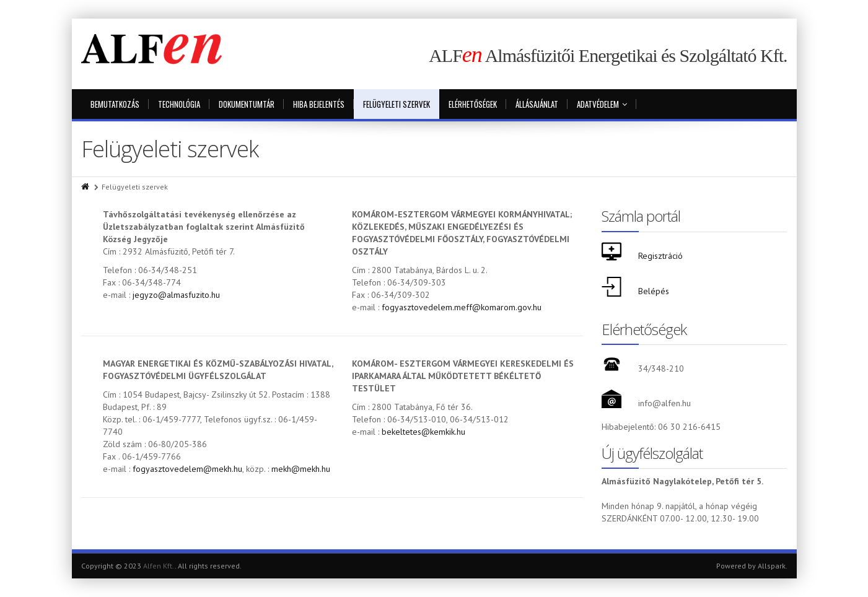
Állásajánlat (537, 104)
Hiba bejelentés (319, 104)
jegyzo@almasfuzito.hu (176, 295)
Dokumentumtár (247, 104)
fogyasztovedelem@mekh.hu (187, 469)
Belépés (654, 291)
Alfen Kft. (159, 566)
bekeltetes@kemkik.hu (423, 432)
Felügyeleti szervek (397, 104)
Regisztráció (660, 256)
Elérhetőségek (473, 104)
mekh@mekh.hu (301, 469)
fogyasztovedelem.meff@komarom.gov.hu (462, 307)
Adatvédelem (602, 104)
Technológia (179, 104)
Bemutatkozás (115, 104)
